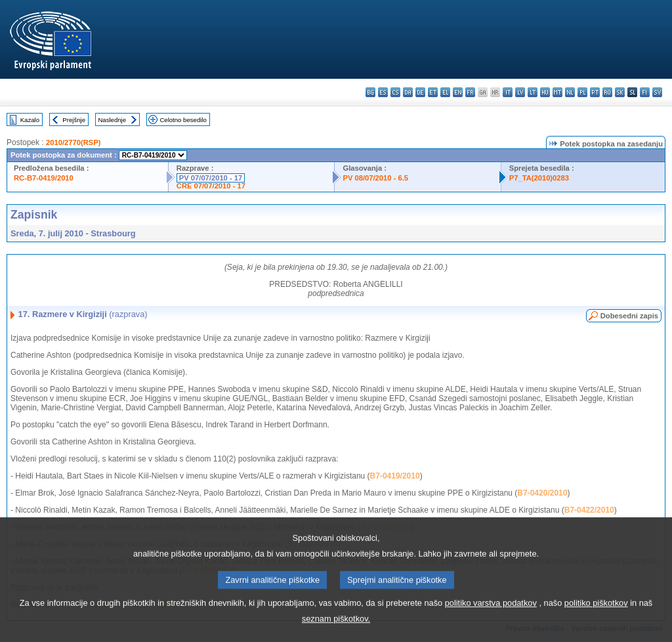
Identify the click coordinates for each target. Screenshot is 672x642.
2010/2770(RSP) (73, 142)
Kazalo (30, 120)
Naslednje (112, 120)
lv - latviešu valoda (520, 92)
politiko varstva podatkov (491, 617)
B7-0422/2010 (589, 510)
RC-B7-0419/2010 (44, 178)
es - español (383, 92)
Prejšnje (74, 120)
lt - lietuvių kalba (533, 92)
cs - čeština (395, 92)
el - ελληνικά (445, 92)
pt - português (595, 92)
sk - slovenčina (620, 92)
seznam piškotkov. (336, 632)
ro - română (607, 92)
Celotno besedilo (183, 120)
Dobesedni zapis (629, 316)
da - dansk (408, 92)
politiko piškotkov (596, 617)
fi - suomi (645, 92)
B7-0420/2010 (542, 493)
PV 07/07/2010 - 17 (211, 178)
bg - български (370, 92)
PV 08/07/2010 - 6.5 (375, 178)
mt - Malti (557, 92)
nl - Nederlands (570, 92)
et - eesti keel (433, 92)
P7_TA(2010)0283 (539, 178)
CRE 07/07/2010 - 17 (211, 186)
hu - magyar (545, 92)
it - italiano (508, 92)
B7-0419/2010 (395, 476)
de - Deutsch (420, 92)
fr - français (470, 92)
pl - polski (582, 92)
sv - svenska (657, 92)
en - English (458, 92)
